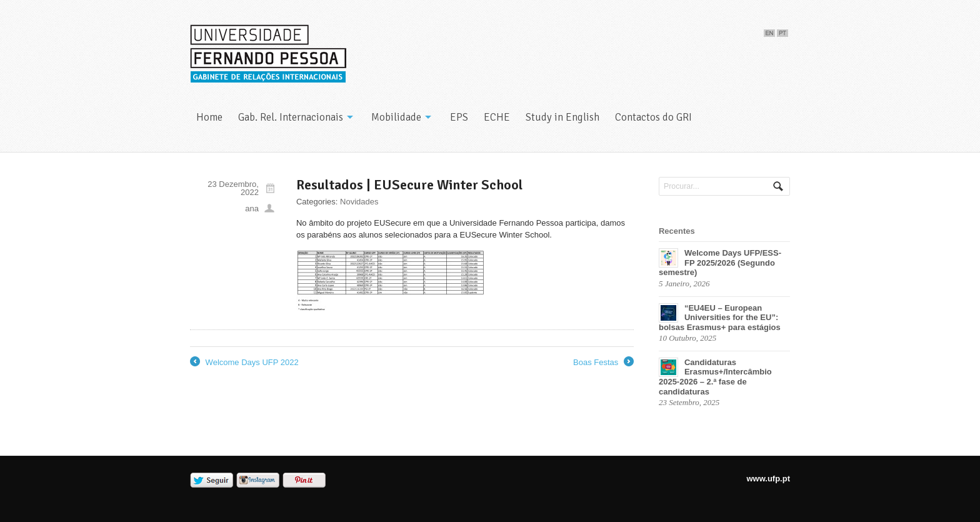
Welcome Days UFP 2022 (244, 363)
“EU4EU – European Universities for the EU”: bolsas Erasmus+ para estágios (720, 318)
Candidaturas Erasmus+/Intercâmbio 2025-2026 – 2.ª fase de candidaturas (715, 377)
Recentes (677, 231)
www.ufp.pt (768, 479)
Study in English (562, 117)
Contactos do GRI (653, 117)
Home (209, 117)
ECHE (497, 117)
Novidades (359, 202)
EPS (459, 117)
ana (252, 208)
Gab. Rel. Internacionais (291, 117)
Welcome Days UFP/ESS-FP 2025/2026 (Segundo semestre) (720, 263)
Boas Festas (603, 363)
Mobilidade (396, 117)
